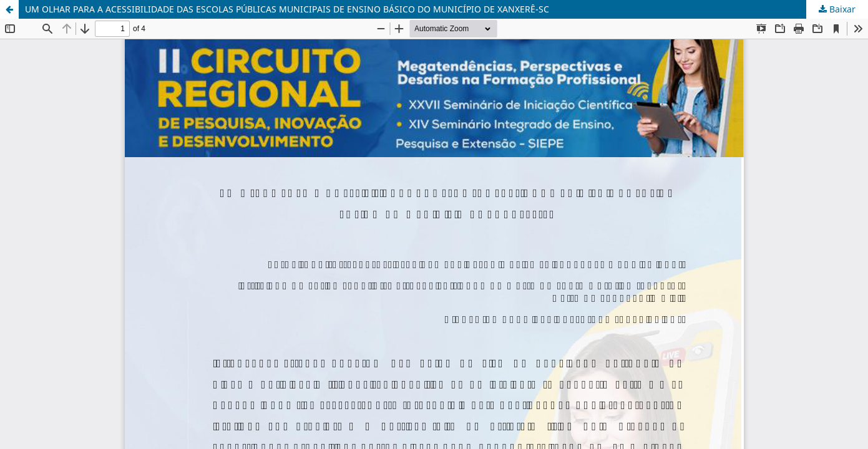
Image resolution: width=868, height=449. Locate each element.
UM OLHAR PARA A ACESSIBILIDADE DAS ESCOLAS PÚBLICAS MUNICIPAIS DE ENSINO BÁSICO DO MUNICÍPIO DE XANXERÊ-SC (287, 9)
